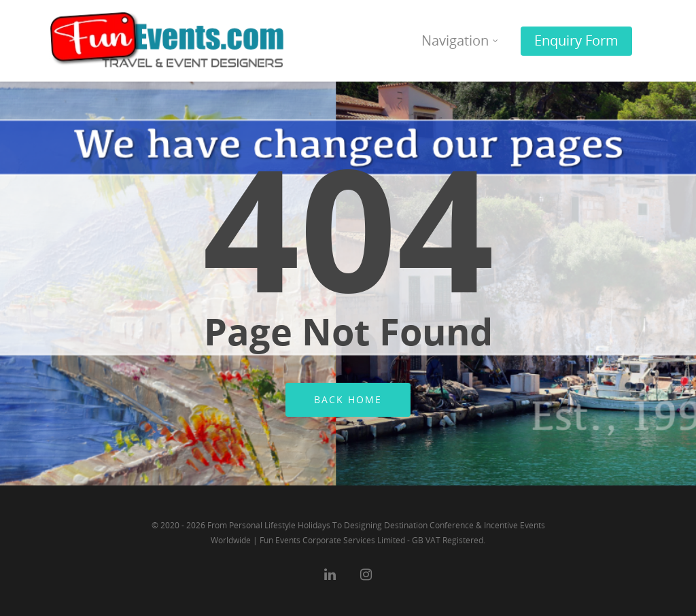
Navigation (460, 40)
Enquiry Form (576, 40)
